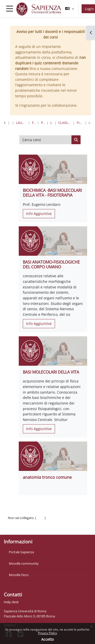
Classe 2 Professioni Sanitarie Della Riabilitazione (65, 123)
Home (5, 123)
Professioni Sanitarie (43, 123)
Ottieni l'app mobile (23, 528)
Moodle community (24, 563)
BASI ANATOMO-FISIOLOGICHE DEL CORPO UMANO (51, 264)
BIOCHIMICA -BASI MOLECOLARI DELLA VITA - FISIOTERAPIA (52, 193)
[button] (70, 9)
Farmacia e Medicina (33, 123)
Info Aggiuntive (39, 214)
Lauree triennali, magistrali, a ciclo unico (21, 123)
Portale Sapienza (21, 552)
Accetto (48, 639)
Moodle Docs (19, 575)
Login (40, 518)
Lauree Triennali (51, 123)
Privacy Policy (48, 633)
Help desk (11, 602)
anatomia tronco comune (47, 477)
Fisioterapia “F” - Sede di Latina (80, 123)
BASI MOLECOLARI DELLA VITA (51, 372)
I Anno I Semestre (90, 123)
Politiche (14, 523)
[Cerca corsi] (45, 140)
